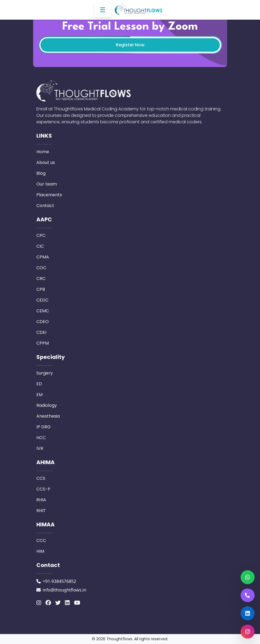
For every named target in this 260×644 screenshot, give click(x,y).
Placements (49, 195)
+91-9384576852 (60, 581)
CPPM (43, 343)
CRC (41, 279)
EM (39, 395)
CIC (40, 246)
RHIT (41, 511)
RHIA (41, 500)
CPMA (43, 257)
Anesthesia (48, 416)
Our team (47, 184)
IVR (40, 448)
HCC (41, 438)
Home (43, 152)
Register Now (130, 45)
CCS (41, 478)
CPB (41, 289)
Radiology (47, 405)
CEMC (43, 311)
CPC (41, 235)
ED (39, 384)
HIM (40, 551)
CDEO (43, 322)
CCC (41, 540)
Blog (41, 173)
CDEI (41, 332)
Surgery (45, 373)
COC (41, 268)
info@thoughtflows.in (65, 590)
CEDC (42, 300)
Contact (45, 206)
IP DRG (44, 427)
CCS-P (43, 489)
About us (46, 162)
